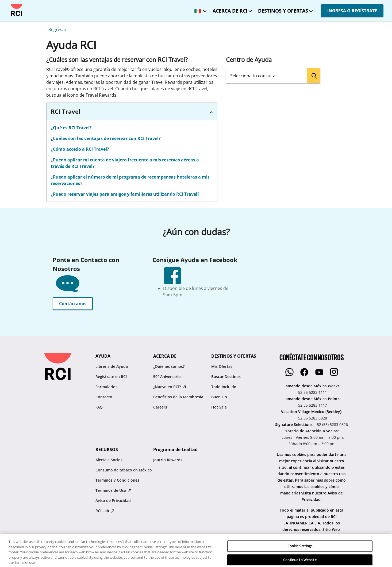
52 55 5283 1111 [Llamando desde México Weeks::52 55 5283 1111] (313, 392)
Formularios (106, 387)
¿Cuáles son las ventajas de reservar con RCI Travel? (106, 138)
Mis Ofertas (222, 366)
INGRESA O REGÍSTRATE (352, 11)
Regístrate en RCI (111, 377)
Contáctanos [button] (73, 304)
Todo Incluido (224, 387)
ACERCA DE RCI (230, 11)
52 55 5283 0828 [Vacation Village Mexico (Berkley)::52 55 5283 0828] (313, 418)
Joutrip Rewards (168, 460)
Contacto (104, 397)
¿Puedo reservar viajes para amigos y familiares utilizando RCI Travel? (125, 194)
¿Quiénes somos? (169, 366)
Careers (160, 407)
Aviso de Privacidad (113, 500)
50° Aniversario (167, 377)
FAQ (99, 407)
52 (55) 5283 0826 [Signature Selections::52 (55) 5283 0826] (332, 424)
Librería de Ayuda (112, 366)
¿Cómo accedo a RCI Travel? (80, 149)
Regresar (57, 29)
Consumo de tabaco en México (124, 470)
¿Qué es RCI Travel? (71, 128)
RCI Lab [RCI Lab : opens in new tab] (105, 511)
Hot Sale (219, 407)
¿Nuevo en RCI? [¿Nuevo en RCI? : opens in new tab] (170, 387)
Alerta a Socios (109, 460)
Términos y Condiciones (117, 480)
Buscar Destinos (226, 377)
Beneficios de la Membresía (178, 397)
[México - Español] (199, 9)
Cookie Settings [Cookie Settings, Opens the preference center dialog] (300, 558)
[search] (314, 76)
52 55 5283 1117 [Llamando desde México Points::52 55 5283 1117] (313, 405)
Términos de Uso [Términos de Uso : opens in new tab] (114, 490)
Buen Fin (219, 397)
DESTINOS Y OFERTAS (283, 11)
